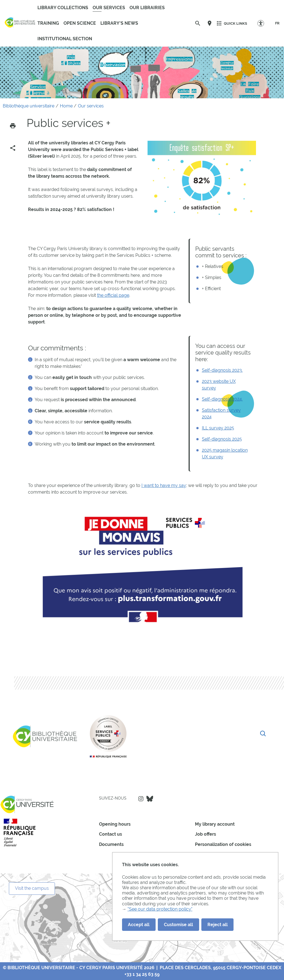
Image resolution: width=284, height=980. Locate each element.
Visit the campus (32, 888)
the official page (113, 295)
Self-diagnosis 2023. (222, 370)
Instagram (141, 799)
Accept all (139, 925)
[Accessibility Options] (263, 23)
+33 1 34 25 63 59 (142, 974)
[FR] (277, 23)
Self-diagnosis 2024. (222, 399)
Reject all (218, 925)
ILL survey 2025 (218, 428)
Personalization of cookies (223, 844)
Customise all (178, 925)
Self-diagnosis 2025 (222, 439)
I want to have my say (164, 485)
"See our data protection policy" (160, 909)
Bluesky (150, 799)
